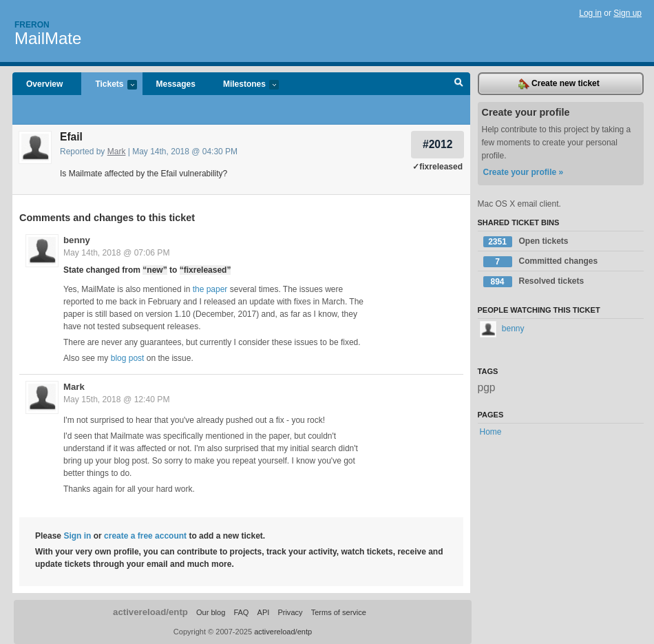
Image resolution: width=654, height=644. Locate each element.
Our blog (211, 612)
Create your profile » (524, 172)
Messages (176, 84)
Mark (117, 152)
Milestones (244, 85)
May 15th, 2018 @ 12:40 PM (117, 399)
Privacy (290, 612)
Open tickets (526, 242)
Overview (44, 84)
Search (459, 84)
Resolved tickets (534, 282)
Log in (590, 13)
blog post (128, 358)
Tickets (109, 85)
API (264, 612)
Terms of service (339, 612)
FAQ (241, 612)
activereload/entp (150, 612)
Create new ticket (559, 84)
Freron (32, 25)
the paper (210, 289)
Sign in (77, 536)
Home (491, 432)
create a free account (145, 536)
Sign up (627, 13)
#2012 (437, 144)
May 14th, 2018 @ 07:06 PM (117, 253)
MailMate (48, 38)
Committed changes (541, 262)
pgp (487, 387)
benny (77, 240)
